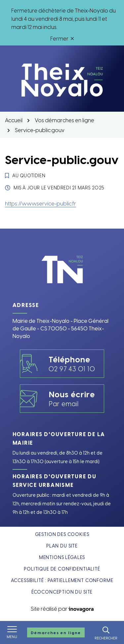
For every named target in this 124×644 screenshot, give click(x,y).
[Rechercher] (106, 632)
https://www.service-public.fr (41, 203)
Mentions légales (62, 557)
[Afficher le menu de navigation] (12, 632)
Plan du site (62, 546)
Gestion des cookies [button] (62, 534)
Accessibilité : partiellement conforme (62, 580)
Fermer (62, 38)
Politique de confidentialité (62, 569)
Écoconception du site (62, 592)
